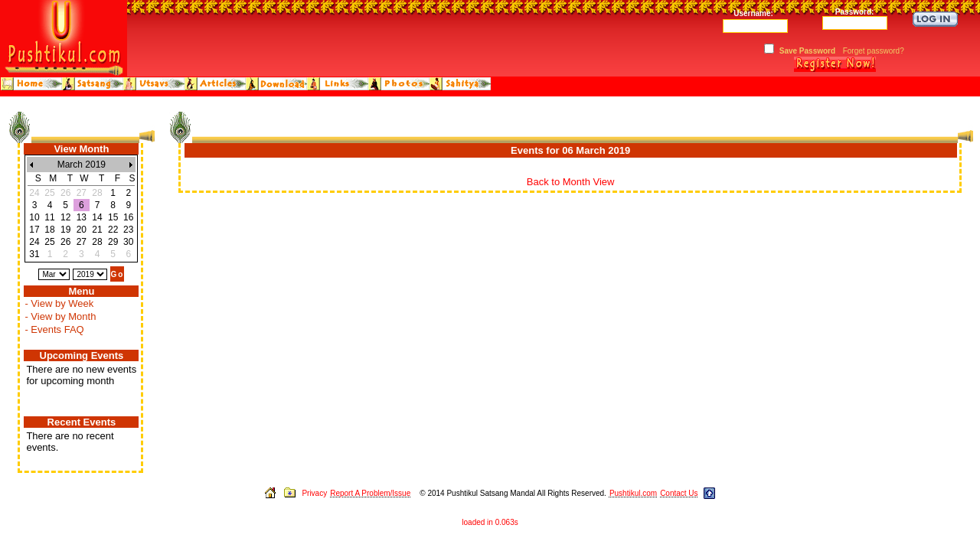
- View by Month (60, 316)
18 (49, 230)
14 (97, 217)
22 (113, 230)
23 (128, 230)
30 (128, 242)
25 (49, 242)
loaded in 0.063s (490, 522)
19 (65, 230)
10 (34, 217)
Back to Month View (571, 182)
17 (34, 230)
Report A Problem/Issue (370, 493)
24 (34, 242)
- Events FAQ (54, 329)
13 (82, 217)
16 (128, 217)
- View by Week (59, 303)
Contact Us (679, 493)
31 (34, 254)
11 (49, 217)
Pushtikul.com (633, 493)
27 (82, 242)
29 (113, 242)
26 (65, 242)
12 (65, 217)
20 (82, 230)
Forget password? (874, 51)
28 (97, 242)
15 (113, 217)
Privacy (314, 493)
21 (97, 230)
